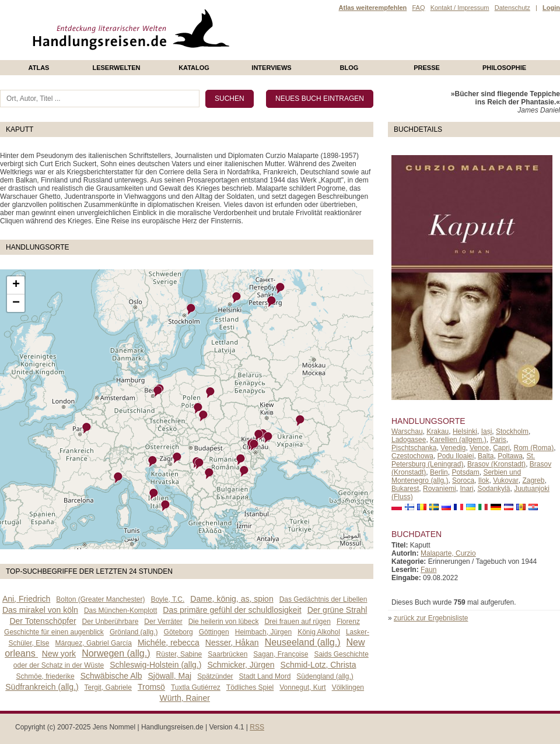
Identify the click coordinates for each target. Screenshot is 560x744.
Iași (487, 431)
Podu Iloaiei (456, 456)
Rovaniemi (440, 489)
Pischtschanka (414, 448)
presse (427, 68)
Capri (501, 448)
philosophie (504, 68)
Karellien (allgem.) (458, 440)
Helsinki (465, 431)
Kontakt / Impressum (460, 8)
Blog (349, 68)
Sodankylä (494, 489)
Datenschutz (512, 8)
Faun (428, 570)
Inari (466, 489)
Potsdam (465, 472)
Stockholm (512, 431)
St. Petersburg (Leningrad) (463, 460)
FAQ (418, 8)
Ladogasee (409, 440)
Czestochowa (412, 456)
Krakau (437, 431)
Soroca (463, 480)
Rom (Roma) (534, 448)
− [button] (16, 303)
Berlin (439, 472)
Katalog (194, 68)
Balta (486, 456)
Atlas (39, 68)
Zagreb (533, 480)
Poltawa (510, 456)
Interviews (271, 68)
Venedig (453, 448)
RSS (257, 727)
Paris (498, 440)
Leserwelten (116, 68)
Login (551, 8)
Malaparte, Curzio (448, 553)
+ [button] (16, 285)
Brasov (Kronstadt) (496, 464)
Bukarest (405, 489)
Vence (479, 448)
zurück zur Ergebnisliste (431, 618)
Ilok (484, 480)
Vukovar (506, 480)
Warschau (407, 431)
